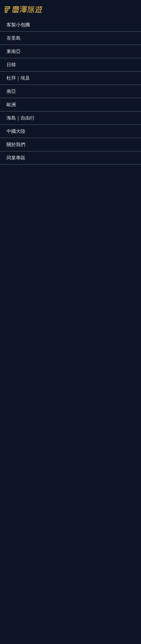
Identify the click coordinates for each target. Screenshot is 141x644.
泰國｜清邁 (86, 490)
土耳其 (13, 471)
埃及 (11, 480)
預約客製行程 (63, 287)
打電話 (88, 640)
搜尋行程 (123, 640)
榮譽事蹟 (37, 287)
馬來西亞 (15, 500)
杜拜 (11, 461)
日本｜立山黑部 (90, 451)
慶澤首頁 (18, 640)
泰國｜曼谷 (86, 480)
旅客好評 (89, 287)
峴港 (11, 451)
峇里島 (13, 442)
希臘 (11, 490)
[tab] (10, 158)
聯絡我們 (41, 299)
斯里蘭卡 (15, 536)
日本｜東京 (86, 461)
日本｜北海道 (88, 442)
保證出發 (120, 106)
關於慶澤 (15, 287)
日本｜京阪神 (88, 471)
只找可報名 (90, 106)
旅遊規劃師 (17, 299)
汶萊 (11, 509)
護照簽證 (111, 287)
